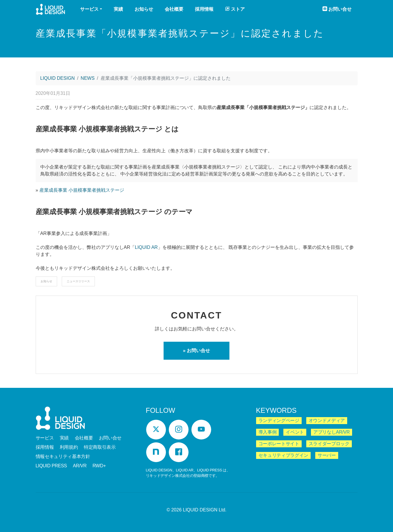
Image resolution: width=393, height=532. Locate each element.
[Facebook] (179, 452)
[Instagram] (179, 430)
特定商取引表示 (100, 447)
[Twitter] (156, 430)
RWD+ (99, 466)
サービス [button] (89, 9)
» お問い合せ (196, 351)
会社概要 (174, 9)
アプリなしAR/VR (332, 432)
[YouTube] (201, 430)
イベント (295, 432)
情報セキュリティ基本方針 (63, 456)
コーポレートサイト (279, 444)
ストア (235, 9)
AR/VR (80, 466)
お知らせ (144, 9)
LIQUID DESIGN (50, 10)
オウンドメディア (327, 420)
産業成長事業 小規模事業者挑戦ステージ (82, 190)
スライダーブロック (329, 444)
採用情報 (204, 9)
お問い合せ (337, 9)
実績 (118, 9)
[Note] (156, 452)
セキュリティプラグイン (283, 455)
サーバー (327, 455)
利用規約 (69, 447)
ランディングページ (279, 420)
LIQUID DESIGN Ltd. (205, 510)
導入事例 (268, 432)
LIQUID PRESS (51, 466)
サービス (45, 438)
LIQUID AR (146, 247)
